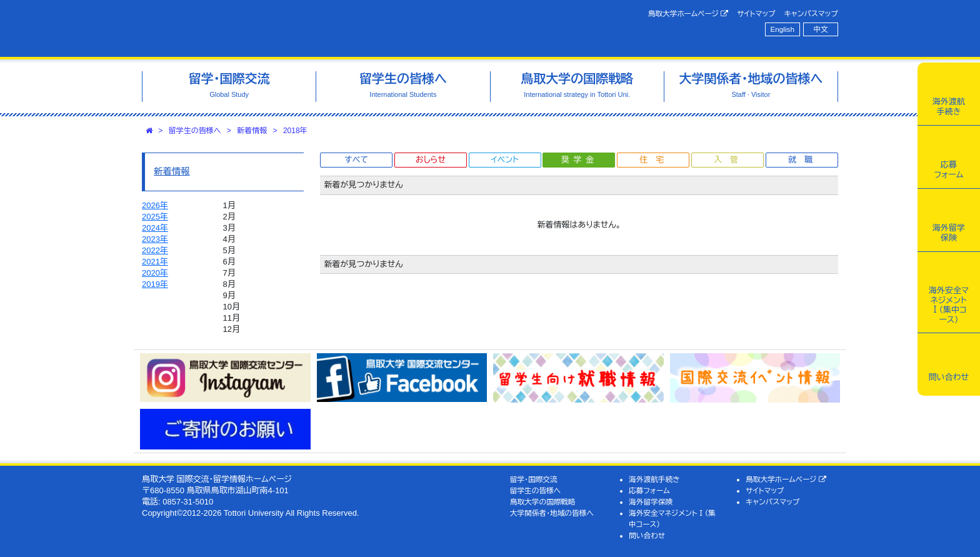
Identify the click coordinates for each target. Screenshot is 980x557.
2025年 (155, 217)
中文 (821, 29)
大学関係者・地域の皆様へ (552, 513)
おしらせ (431, 160)
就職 (804, 160)
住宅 (656, 160)
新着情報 (252, 131)
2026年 (155, 205)
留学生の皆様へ (195, 131)
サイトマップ (756, 13)
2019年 (155, 284)
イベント (504, 160)
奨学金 (580, 160)
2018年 (295, 131)
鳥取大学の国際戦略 (543, 502)
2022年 (155, 250)
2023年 (155, 239)
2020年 (155, 273)
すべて (356, 160)
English (782, 29)
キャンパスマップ (811, 13)
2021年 (155, 262)
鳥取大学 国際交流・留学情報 (317, 28)
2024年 (155, 228)
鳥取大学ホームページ (688, 14)
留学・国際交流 (534, 479)
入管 (730, 160)
